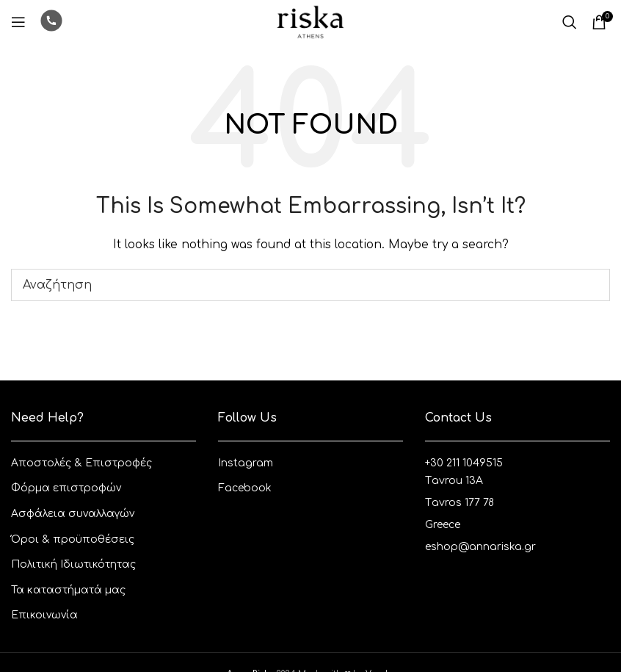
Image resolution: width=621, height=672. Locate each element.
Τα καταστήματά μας (68, 590)
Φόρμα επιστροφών (66, 488)
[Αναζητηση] (570, 22)
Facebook (245, 488)
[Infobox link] (51, 22)
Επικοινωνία (44, 615)
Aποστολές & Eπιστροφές (81, 463)
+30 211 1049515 (464, 463)
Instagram (246, 463)
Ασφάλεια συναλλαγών (73, 514)
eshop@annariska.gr (480, 547)
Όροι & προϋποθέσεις (73, 539)
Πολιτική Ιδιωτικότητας (73, 564)
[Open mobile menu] (18, 22)
